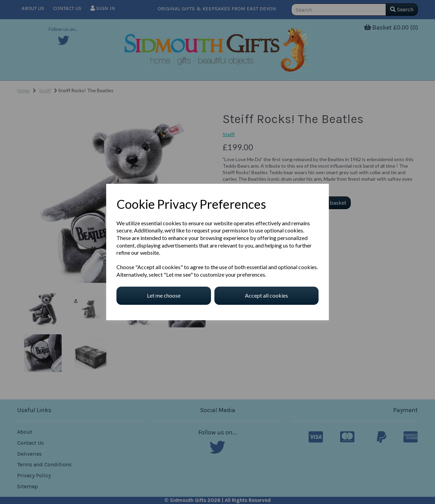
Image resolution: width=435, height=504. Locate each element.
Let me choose (164, 295)
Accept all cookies (266, 295)
